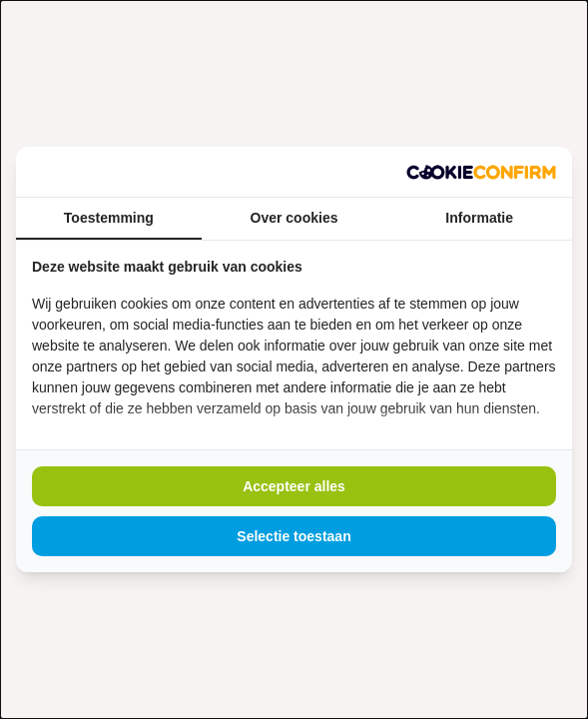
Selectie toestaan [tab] (294, 536)
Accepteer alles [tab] (294, 486)
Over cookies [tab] (294, 218)
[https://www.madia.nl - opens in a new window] (481, 172)
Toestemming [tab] (109, 218)
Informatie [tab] (479, 218)
